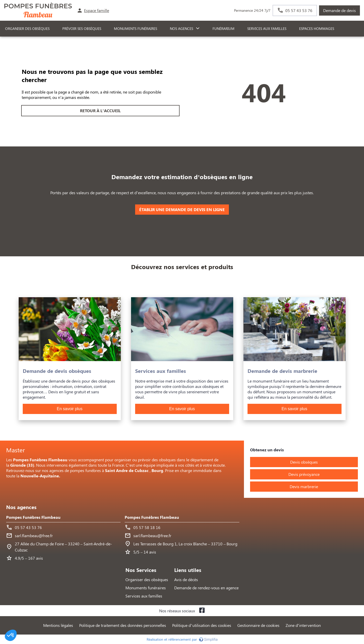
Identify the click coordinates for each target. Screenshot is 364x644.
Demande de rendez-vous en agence (206, 588)
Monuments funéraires (136, 28)
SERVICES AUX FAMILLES (267, 28)
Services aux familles (144, 596)
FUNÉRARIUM (224, 28)
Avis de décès (186, 579)
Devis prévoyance (304, 474)
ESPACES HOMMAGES (317, 28)
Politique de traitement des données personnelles (123, 625)
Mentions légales (58, 625)
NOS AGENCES (181, 28)
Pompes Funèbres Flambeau (33, 517)
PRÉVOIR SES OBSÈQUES (82, 28)
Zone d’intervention (303, 625)
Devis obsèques (304, 462)
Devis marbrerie (304, 486)
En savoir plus (70, 409)
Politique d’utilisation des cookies (202, 625)
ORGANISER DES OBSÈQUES (27, 28)
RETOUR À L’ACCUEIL (100, 111)
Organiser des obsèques (147, 579)
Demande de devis (339, 10)
